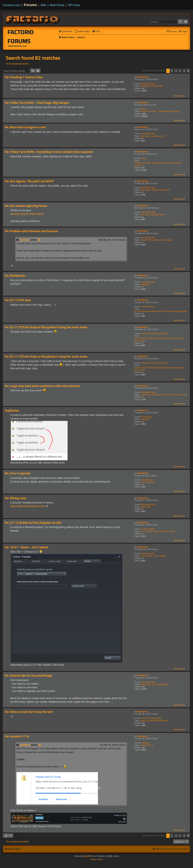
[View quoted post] (39, 240)
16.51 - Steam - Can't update (153, 556)
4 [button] (180, 71)
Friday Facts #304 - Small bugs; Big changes (160, 111)
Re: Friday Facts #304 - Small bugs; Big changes (37, 103)
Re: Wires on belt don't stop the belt (29, 712)
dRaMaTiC (25, 745)
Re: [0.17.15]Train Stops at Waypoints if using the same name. (46, 327)
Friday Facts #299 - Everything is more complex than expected (158, 164)
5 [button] (184, 71)
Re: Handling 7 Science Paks (24, 77)
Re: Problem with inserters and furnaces (31, 231)
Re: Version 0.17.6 (17, 736)
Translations (147, 417)
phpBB (87, 856)
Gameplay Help (148, 84)
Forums (30, 5)
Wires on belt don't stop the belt (154, 721)
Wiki (43, 5)
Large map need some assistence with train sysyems (164, 395)
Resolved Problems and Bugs (155, 333)
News (144, 109)
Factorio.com (11, 5)
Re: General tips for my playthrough (28, 676)
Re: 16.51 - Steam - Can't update (27, 547)
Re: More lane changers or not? (25, 127)
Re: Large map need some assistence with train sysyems (42, 386)
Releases (146, 743)
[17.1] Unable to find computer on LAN (157, 531)
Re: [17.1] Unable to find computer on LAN (33, 523)
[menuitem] (82, 32)
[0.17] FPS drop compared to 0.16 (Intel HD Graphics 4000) (161, 311)
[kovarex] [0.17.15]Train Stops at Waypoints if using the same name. (159, 339)
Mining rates (146, 507)
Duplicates (145, 419)
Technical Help (148, 282)
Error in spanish (147, 482)
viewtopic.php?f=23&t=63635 (27, 214)
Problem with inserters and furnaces (156, 240)
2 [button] (172, 71)
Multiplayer (145, 284)
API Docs (74, 5)
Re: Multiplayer (15, 276)
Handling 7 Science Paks (151, 86)
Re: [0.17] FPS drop (18, 300)
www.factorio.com (17, 46)
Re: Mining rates (16, 498)
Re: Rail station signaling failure (26, 206)
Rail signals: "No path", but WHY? (155, 190)
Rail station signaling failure (153, 214)
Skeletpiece (143, 77)
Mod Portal (57, 5)
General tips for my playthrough (154, 684)
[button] (188, 71)
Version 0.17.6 (147, 745)
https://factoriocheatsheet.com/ (28, 506)
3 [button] (176, 71)
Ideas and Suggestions (152, 718)
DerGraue (25, 240)
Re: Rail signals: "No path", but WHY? (29, 181)
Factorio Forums (21, 36)
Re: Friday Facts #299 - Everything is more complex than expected (49, 152)
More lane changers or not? (153, 136)
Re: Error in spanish (18, 473)
